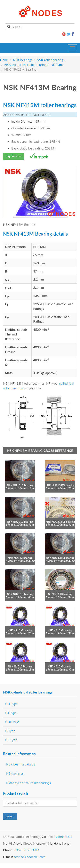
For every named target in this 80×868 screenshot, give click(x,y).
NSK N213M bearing (20, 630)
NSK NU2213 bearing (20, 522)
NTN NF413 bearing (60, 594)
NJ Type (11, 713)
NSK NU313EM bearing (60, 558)
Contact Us (64, 837)
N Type (10, 731)
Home (4, 60)
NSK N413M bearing (60, 666)
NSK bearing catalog (21, 764)
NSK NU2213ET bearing (60, 522)
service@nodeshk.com (30, 857)
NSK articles (15, 773)
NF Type (57, 64)
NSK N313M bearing (60, 630)
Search (10, 816)
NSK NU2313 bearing (20, 594)
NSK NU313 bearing (20, 558)
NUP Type (12, 722)
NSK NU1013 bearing (20, 485)
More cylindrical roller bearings (29, 783)
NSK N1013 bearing (20, 666)
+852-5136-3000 (26, 850)
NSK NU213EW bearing (60, 485)
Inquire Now (14, 156)
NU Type (11, 704)
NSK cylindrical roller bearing (25, 64)
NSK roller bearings (51, 60)
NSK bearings (23, 60)
